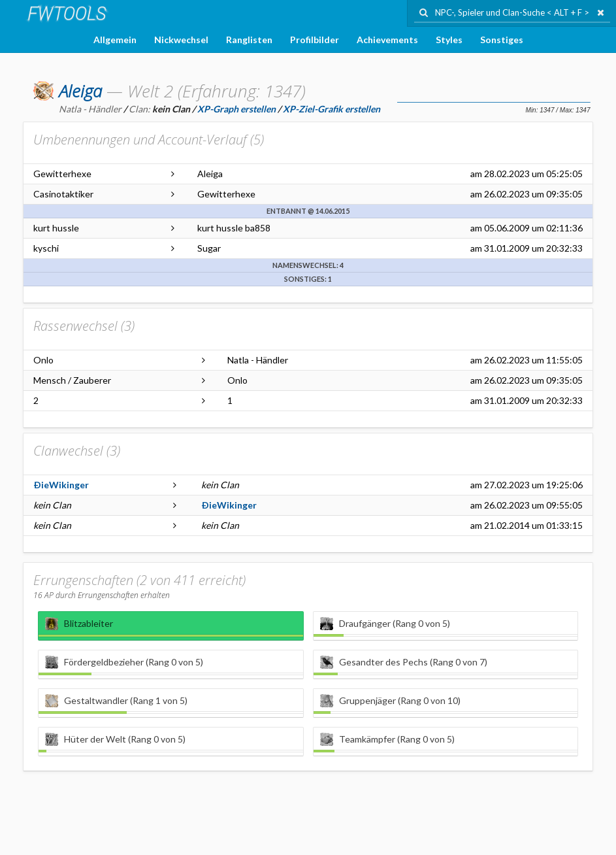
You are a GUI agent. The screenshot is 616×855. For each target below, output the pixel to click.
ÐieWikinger (61, 485)
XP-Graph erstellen (236, 109)
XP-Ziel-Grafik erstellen (332, 109)
